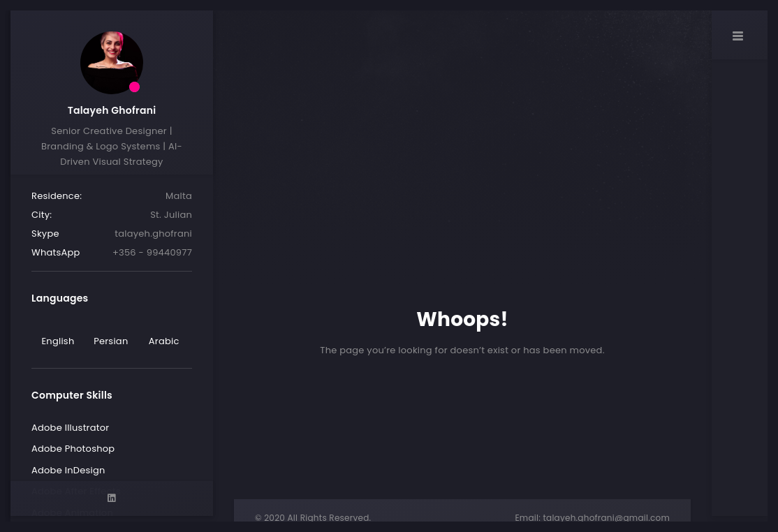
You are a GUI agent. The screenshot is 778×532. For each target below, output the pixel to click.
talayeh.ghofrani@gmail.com (606, 518)
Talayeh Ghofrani (112, 110)
